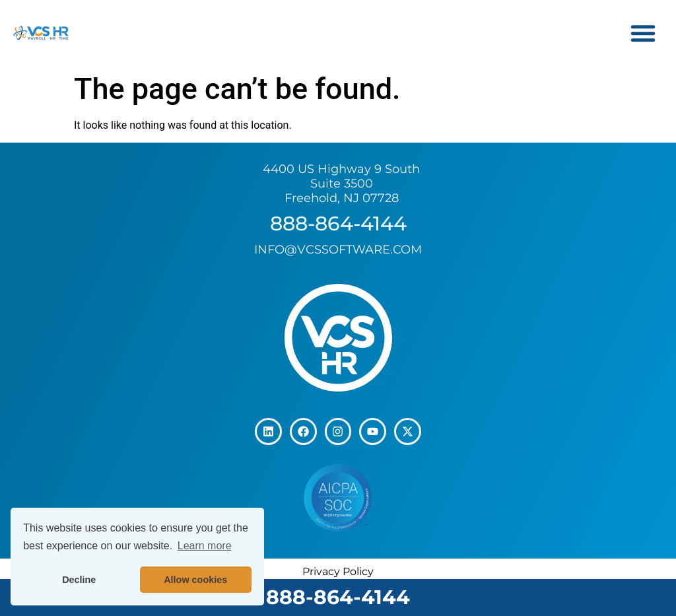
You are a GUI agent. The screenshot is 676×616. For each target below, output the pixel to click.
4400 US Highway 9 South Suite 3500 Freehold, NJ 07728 (341, 183)
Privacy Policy (338, 571)
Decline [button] (79, 580)
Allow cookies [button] (195, 580)
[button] (643, 33)
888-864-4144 (338, 597)
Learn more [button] (205, 546)
